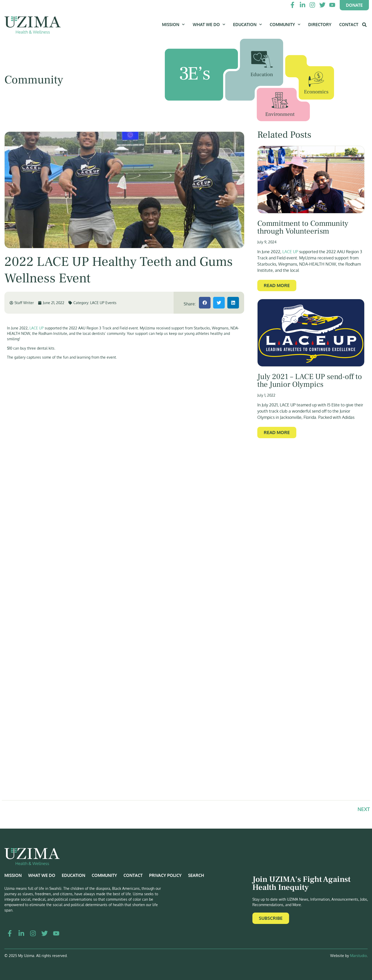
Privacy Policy (165, 875)
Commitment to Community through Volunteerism (303, 227)
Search (196, 875)
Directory (320, 25)
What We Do (209, 24)
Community (285, 24)
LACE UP (37, 328)
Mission (173, 24)
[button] (205, 303)
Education (247, 24)
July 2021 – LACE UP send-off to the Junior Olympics (310, 381)
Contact (349, 25)
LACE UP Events (103, 303)
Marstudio (358, 956)
